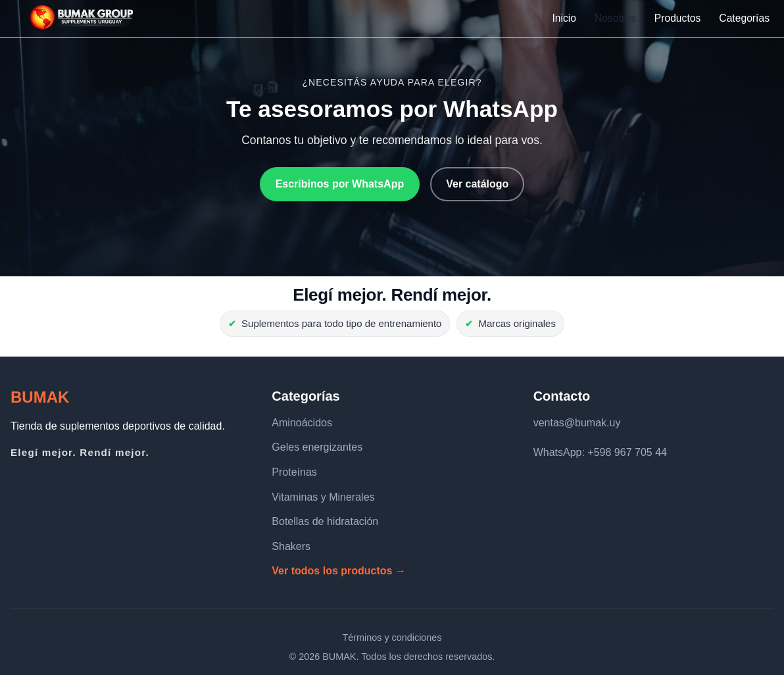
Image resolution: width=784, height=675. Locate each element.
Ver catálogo (477, 184)
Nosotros (615, 18)
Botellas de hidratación (325, 521)
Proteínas (294, 472)
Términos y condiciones (392, 637)
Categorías (744, 18)
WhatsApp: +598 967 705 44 (600, 452)
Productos (678, 18)
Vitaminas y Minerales (323, 497)
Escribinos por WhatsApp (340, 184)
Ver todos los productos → (339, 571)
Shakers (291, 546)
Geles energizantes (317, 447)
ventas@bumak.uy (577, 423)
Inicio (564, 18)
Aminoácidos (302, 423)
